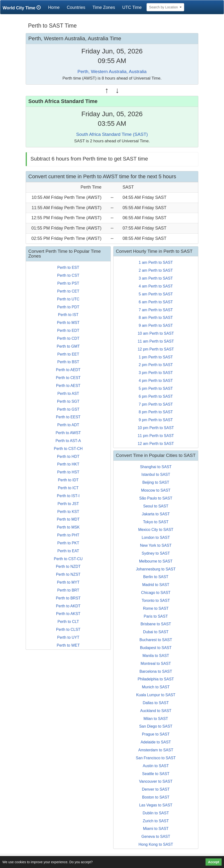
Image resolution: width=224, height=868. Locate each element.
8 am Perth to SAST (156, 318)
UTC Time (132, 7)
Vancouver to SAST (156, 781)
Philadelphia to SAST (156, 679)
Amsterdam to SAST (156, 750)
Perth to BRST (68, 598)
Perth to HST (68, 472)
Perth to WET (68, 645)
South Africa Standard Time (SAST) (112, 134)
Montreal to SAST (156, 664)
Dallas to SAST (156, 703)
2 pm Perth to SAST (156, 365)
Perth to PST (68, 283)
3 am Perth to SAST (156, 278)
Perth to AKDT (68, 606)
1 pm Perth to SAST (156, 357)
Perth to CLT (68, 622)
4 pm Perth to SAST (156, 381)
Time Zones (104, 7)
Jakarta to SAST (156, 514)
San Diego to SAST (156, 726)
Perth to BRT (68, 590)
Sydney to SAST (156, 553)
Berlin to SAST (156, 577)
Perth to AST (68, 394)
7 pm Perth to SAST (156, 404)
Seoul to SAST (156, 506)
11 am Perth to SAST (156, 341)
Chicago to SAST (156, 593)
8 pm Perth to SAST (156, 412)
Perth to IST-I (68, 496)
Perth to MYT (68, 582)
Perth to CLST (68, 629)
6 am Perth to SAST (156, 302)
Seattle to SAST (156, 774)
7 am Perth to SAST (156, 310)
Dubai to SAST (156, 632)
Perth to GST (68, 409)
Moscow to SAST (156, 490)
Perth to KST (68, 512)
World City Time (23, 8)
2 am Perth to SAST (156, 270)
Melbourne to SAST (156, 561)
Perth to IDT (68, 480)
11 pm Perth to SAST (156, 436)
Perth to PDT (68, 307)
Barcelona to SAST (156, 671)
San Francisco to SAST (156, 758)
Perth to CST (68, 275)
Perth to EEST (68, 417)
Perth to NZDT (68, 566)
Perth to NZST (68, 574)
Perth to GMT (68, 346)
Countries (76, 7)
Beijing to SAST (156, 482)
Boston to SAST (156, 797)
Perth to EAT (68, 551)
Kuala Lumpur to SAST (156, 695)
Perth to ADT (68, 425)
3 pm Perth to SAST (156, 373)
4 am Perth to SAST (156, 286)
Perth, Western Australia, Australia (112, 72)
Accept (214, 862)
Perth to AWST (68, 433)
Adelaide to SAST (156, 742)
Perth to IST (68, 315)
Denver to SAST (156, 789)
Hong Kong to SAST (156, 844)
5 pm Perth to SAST (156, 388)
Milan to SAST (156, 719)
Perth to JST (68, 504)
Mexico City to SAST (156, 530)
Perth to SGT (68, 401)
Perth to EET (68, 354)
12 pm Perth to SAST (156, 349)
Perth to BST (68, 362)
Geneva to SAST (156, 836)
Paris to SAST (156, 616)
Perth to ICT (68, 488)
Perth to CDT (68, 338)
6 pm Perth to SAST (156, 396)
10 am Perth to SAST (156, 333)
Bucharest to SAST (156, 640)
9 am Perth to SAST (156, 325)
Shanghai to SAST (156, 467)
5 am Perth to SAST (156, 294)
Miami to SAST (156, 829)
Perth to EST (68, 267)
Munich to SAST (156, 687)
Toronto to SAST (156, 601)
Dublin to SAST (156, 813)
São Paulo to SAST (156, 498)
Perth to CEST (68, 378)
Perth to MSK (68, 527)
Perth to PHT (68, 535)
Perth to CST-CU (68, 559)
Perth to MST (68, 323)
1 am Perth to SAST (156, 262)
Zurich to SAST (156, 821)
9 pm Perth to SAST (156, 420)
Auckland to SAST (156, 711)
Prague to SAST (156, 734)
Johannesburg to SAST (156, 569)
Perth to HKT (68, 464)
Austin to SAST (156, 766)
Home (56, 7)
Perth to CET (68, 291)
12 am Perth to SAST (156, 444)
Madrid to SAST (156, 585)
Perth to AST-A (68, 441)
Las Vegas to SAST (156, 805)
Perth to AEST (68, 386)
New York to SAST (156, 545)
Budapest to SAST (156, 648)
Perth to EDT (68, 331)
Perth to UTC (68, 299)
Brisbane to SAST (156, 624)
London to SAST (156, 537)
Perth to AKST (68, 614)
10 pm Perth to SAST (156, 428)
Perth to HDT (68, 457)
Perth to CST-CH (68, 449)
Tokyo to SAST (156, 522)
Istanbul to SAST (156, 474)
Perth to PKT (68, 543)
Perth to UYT (68, 637)
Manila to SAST (156, 656)
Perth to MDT (68, 519)
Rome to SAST (156, 608)
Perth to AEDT (68, 370)
